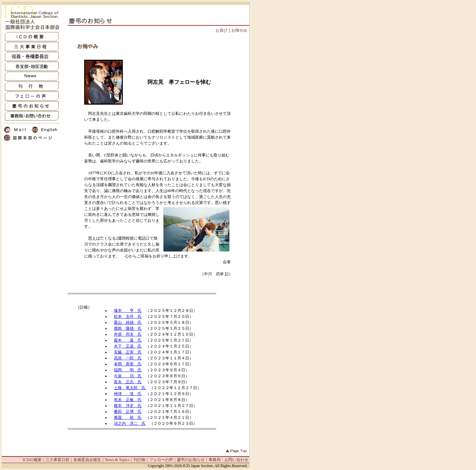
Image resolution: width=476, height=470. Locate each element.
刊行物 (139, 460)
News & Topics (117, 460)
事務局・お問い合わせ (228, 460)
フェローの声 (161, 460)
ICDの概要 (32, 460)
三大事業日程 (57, 460)
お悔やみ (239, 30)
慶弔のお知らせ (191, 460)
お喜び (221, 30)
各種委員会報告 (87, 460)
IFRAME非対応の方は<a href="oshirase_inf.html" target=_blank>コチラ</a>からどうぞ (142, 360)
